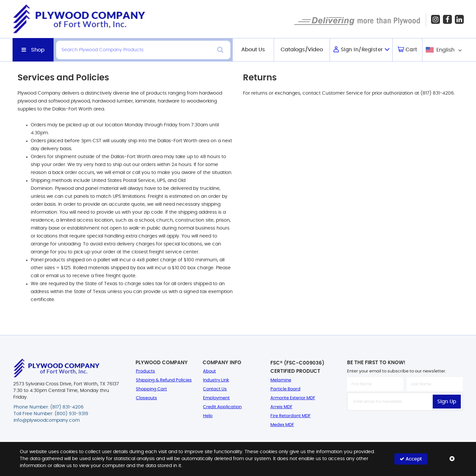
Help (208, 416)
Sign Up (447, 402)
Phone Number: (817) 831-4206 (49, 407)
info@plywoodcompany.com (47, 420)
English (445, 50)
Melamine (281, 380)
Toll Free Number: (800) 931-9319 (51, 414)
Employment (216, 398)
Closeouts (146, 398)
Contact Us (215, 389)
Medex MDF (282, 425)
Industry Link (216, 380)
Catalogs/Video (302, 50)
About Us (253, 50)
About (209, 371)
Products (145, 371)
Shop (38, 50)
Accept (411, 459)
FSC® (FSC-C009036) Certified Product (297, 367)
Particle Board (285, 389)
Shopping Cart (151, 389)
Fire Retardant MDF (291, 416)
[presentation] (405, 425)
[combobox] (443, 50)
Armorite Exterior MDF (293, 398)
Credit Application (222, 407)
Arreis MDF (281, 407)
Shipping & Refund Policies (164, 380)
